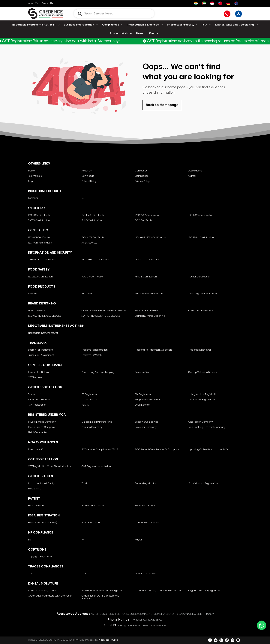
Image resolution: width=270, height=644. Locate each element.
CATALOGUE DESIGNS (201, 311)
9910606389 (140, 620)
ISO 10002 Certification (40, 215)
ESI (30, 540)
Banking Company (92, 427)
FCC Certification (145, 221)
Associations (195, 171)
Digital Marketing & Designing (234, 25)
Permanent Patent (145, 506)
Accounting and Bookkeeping (98, 372)
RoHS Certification (92, 221)
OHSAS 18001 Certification (42, 260)
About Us (33, 3)
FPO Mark (87, 294)
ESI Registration (144, 394)
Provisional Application (94, 506)
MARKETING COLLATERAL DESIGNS (101, 316)
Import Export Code (39, 400)
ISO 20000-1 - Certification (96, 260)
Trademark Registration (95, 350)
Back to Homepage (162, 105)
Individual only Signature (42, 591)
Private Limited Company (42, 422)
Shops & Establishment (147, 400)
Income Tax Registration (202, 400)
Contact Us (47, 3)
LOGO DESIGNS (37, 311)
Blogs (31, 181)
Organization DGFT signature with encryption (101, 597)
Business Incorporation (79, 25)
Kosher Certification (199, 277)
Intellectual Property (181, 25)
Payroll (139, 540)
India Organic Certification (203, 294)
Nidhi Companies (38, 432)
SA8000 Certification (39, 221)
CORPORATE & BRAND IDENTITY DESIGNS (104, 311)
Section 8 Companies (147, 422)
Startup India (35, 394)
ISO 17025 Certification (201, 215)
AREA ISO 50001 (90, 243)
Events (154, 33)
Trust (84, 484)
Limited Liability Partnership (97, 422)
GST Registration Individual (96, 466)
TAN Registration (37, 405)
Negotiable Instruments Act (43, 333)
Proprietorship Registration (203, 484)
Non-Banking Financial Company (207, 427)
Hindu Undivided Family (41, 484)
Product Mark (119, 33)
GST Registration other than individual (50, 466)
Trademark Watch (92, 355)
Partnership (35, 489)
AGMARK (33, 294)
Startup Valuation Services (203, 372)
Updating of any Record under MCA (208, 450)
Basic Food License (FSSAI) (43, 523)
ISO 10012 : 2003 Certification (150, 238)
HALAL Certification (146, 277)
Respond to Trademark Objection (153, 350)
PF (83, 540)
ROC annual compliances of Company (157, 450)
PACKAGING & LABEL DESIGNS (45, 316)
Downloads (88, 176)
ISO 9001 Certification (40, 238)
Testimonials (35, 176)
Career (192, 176)
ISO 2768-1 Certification (201, 238)
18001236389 (155, 620)
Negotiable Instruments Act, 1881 (34, 25)
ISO (205, 25)
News (140, 33)
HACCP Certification (93, 277)
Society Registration (146, 484)
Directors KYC (36, 450)
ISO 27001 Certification (147, 260)
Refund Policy (89, 181)
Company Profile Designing (150, 316)
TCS (84, 574)
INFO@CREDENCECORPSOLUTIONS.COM (142, 626)
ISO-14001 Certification (94, 238)
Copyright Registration (41, 557)
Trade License (89, 400)
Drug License (142, 405)
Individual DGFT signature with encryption (159, 591)
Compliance (142, 176)
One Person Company (201, 422)
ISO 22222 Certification (148, 215)
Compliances (111, 25)
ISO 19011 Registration (40, 243)
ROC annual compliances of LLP (100, 450)
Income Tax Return (38, 372)
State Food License (92, 523)
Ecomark (33, 198)
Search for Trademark (40, 350)
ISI (83, 198)
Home (31, 171)
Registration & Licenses (143, 25)
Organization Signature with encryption (50, 596)
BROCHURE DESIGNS (147, 311)
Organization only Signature (204, 591)
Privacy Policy (142, 181)
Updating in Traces (145, 574)
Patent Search (36, 506)
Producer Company (146, 427)
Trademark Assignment (41, 355)
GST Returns (35, 378)
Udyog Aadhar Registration (203, 394)
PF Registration (90, 394)
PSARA (85, 405)
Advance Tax (142, 372)
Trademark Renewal (200, 350)
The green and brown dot (149, 294)
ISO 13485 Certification (94, 215)
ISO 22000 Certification (40, 277)
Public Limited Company (42, 427)
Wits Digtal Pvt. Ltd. (108, 640)
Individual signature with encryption (102, 591)
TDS (30, 574)
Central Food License (147, 523)
